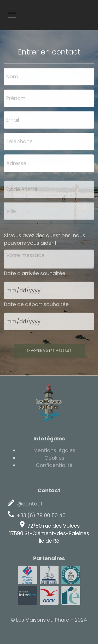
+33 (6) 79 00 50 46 (41, 515)
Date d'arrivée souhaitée (35, 275)
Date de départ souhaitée (36, 306)
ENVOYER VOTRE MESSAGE (49, 354)
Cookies (54, 459)
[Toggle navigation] (12, 15)
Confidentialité (54, 467)
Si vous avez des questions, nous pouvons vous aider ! (45, 242)
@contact (29, 504)
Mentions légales (54, 452)
